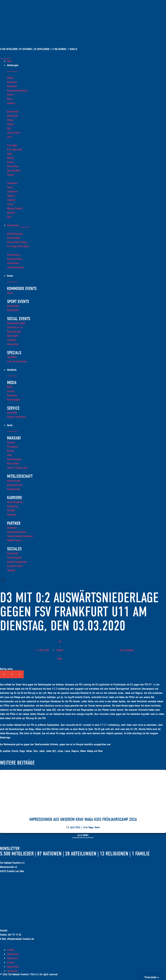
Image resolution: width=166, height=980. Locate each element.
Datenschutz (13, 954)
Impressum (12, 958)
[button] (3, 579)
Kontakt (11, 950)
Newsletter (10, 849)
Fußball (60, 650)
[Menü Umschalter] (5, 58)
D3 (60, 642)
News (60, 659)
